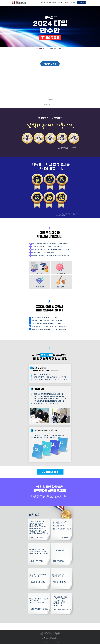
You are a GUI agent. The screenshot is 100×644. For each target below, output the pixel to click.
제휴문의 (51, 636)
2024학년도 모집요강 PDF (50, 104)
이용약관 (39, 636)
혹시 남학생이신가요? (50, 99)
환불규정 (48, 636)
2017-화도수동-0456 (57, 633)
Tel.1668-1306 (47, 637)
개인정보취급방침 (44, 636)
